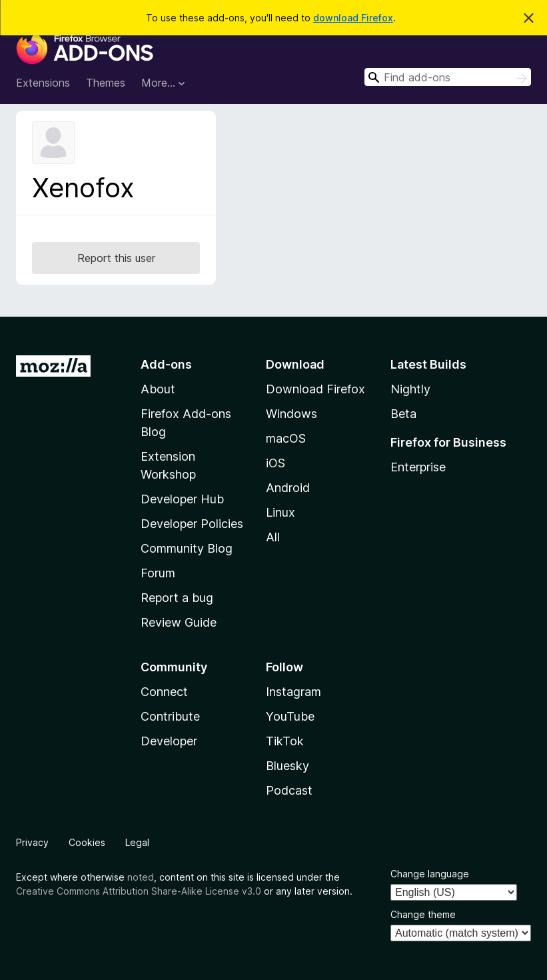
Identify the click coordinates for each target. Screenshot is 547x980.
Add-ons (166, 364)
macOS (286, 438)
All (273, 537)
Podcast (289, 790)
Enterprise (418, 467)
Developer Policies (192, 524)
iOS (275, 463)
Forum (158, 573)
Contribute (170, 716)
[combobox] (448, 77)
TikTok (285, 741)
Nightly (410, 389)
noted (141, 877)
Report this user (116, 258)
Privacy (32, 842)
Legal (137, 842)
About (158, 389)
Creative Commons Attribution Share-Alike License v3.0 (139, 891)
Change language (430, 874)
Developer (169, 741)
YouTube (290, 716)
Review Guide (179, 622)
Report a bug (177, 598)
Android (288, 488)
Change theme (423, 914)
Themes (106, 83)
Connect (164, 692)
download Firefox (353, 18)
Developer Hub (182, 499)
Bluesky (287, 766)
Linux (280, 512)
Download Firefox (315, 389)
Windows (291, 414)
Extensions (43, 83)
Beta (403, 414)
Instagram (293, 692)
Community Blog (187, 548)
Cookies (87, 842)
